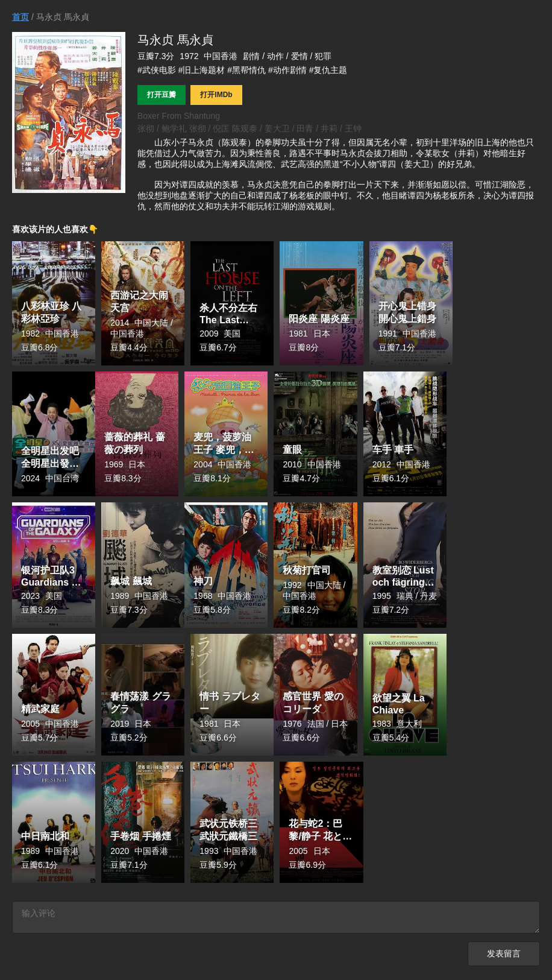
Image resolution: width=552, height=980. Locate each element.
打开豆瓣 (162, 95)
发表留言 (504, 956)
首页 (20, 17)
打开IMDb (216, 95)
